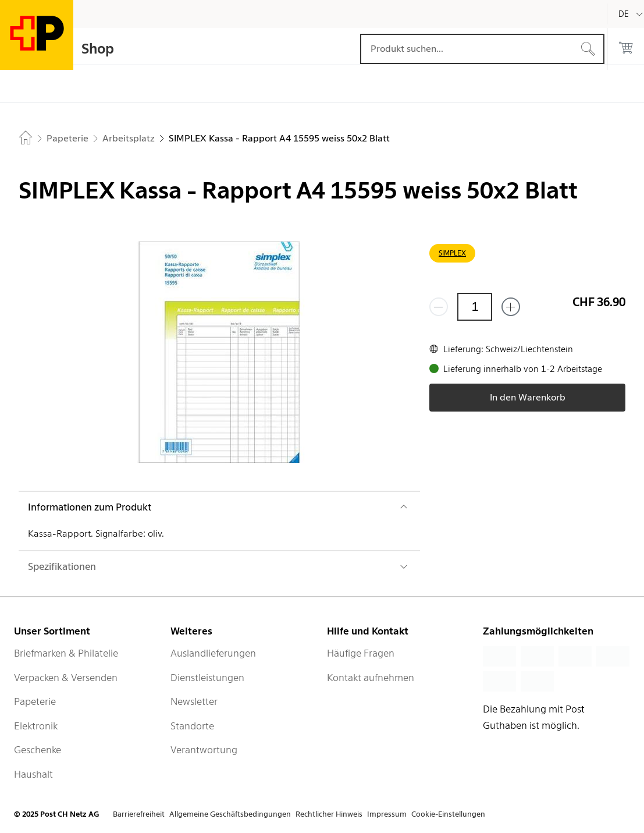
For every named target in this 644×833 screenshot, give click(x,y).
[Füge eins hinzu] (511, 307)
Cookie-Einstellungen (448, 814)
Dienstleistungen (207, 678)
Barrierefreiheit (139, 814)
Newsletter (194, 701)
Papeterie (35, 701)
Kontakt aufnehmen (371, 678)
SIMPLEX (452, 253)
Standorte (192, 726)
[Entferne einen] (439, 307)
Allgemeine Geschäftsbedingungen (230, 814)
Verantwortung (204, 750)
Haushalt (33, 774)
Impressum (387, 814)
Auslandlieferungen (213, 653)
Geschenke (38, 750)
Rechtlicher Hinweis (329, 814)
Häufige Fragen (361, 653)
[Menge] (475, 307)
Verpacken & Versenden (66, 678)
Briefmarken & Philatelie (66, 653)
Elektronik (36, 726)
